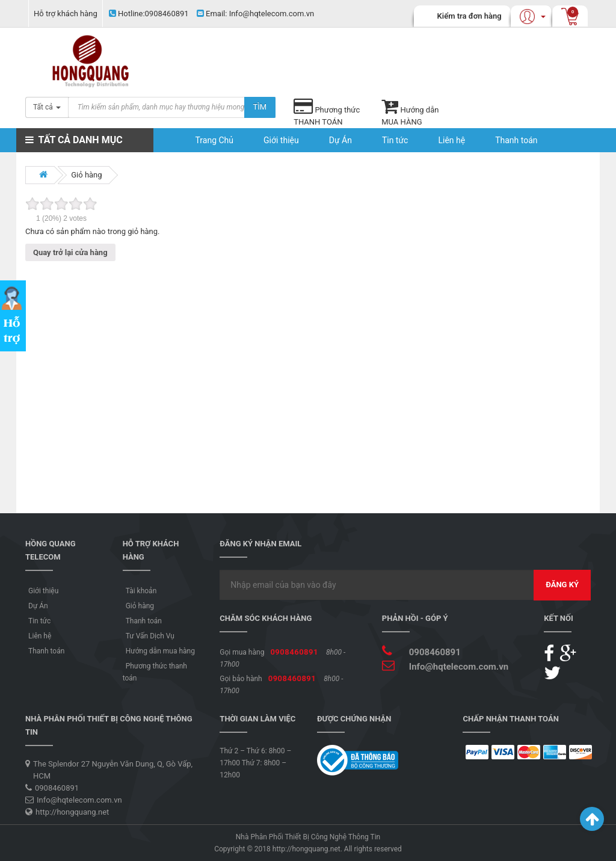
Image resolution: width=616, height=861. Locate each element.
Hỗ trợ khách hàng (66, 14)
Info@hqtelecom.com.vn (255, 14)
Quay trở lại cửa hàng (70, 252)
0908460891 (149, 14)
